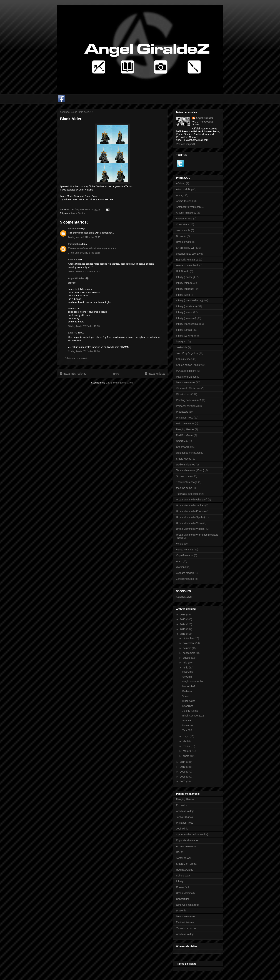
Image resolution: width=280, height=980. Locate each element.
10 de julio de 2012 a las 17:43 (84, 271)
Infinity (180, 881)
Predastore (182, 412)
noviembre (189, 643)
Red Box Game (185, 435)
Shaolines (188, 706)
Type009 (187, 730)
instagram (182, 342)
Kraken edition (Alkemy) (189, 365)
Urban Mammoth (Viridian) (191, 529)
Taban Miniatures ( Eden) (190, 470)
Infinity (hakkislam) (186, 306)
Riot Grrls (188, 672)
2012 (183, 634)
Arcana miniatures (186, 213)
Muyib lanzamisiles (193, 681)
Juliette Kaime (190, 711)
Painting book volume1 (189, 400)
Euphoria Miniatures (187, 260)
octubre (187, 648)
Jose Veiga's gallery (187, 353)
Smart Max (182, 441)
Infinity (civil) (183, 295)
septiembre (189, 653)
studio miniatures (186, 465)
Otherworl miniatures (188, 905)
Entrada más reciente (73, 374)
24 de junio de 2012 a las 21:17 (84, 237)
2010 (183, 767)
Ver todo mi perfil (185, 144)
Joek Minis (182, 829)
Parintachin (74, 228)
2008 (183, 777)
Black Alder (189, 701)
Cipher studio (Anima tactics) (192, 834)
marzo (187, 746)
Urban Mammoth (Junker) (190, 505)
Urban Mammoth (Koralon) (191, 511)
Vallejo (180, 544)
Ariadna (187, 720)
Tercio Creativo (184, 817)
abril (186, 741)
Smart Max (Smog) (187, 864)
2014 (183, 624)
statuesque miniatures (188, 453)
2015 (183, 619)
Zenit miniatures (185, 579)
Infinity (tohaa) (184, 330)
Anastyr (180, 195)
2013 (183, 629)
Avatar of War (184, 858)
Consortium (182, 224)
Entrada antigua (155, 374)
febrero (187, 751)
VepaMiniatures (185, 555)
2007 (183, 781)
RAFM (180, 852)
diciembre (189, 638)
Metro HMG (189, 686)
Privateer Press (185, 418)
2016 (183, 615)
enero (186, 756)
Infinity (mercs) (184, 312)
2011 (183, 762)
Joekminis (182, 347)
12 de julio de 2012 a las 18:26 (84, 351)
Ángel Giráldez (76, 278)
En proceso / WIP (186, 248)
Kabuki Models (184, 359)
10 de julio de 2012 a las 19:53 (84, 326)
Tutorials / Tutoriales (187, 494)
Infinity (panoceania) (187, 324)
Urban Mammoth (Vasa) (189, 523)
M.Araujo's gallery (186, 371)
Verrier (186, 696)
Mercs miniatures (186, 382)
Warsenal (181, 567)
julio (185, 663)
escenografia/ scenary (188, 254)
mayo (186, 736)
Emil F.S (72, 260)
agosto (187, 658)
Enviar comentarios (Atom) (120, 383)
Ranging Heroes (185, 429)
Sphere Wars (183, 876)
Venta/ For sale (184, 550)
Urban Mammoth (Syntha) (190, 517)
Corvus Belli (183, 887)
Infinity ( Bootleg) (185, 277)
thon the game (184, 488)
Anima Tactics (78, 213)
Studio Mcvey (184, 459)
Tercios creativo (185, 476)
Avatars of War (184, 219)
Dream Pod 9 (183, 242)
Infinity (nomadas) (186, 318)
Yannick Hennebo (186, 928)
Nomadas (188, 725)
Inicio (116, 374)
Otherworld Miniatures (188, 388)
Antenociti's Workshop (188, 207)
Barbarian (188, 691)
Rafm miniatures (185, 423)
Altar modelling (184, 189)
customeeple (183, 230)
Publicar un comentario (76, 358)
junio (186, 668)
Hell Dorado (183, 271)
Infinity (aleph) (184, 283)
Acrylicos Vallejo (185, 811)
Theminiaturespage (187, 482)
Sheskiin (187, 677)
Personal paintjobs (186, 406)
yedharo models (185, 573)
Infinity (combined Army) (189, 300)
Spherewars (183, 447)
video (179, 561)
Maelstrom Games (186, 377)
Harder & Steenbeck (187, 265)
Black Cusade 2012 (193, 716)
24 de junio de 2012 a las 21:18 (84, 253)
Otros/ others (183, 394)
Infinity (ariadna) (185, 289)
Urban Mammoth (185, 893)
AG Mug (181, 183)
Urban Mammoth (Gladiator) (192, 500)
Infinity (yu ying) (185, 336)
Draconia (181, 236)
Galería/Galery (184, 597)
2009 (183, 772)
